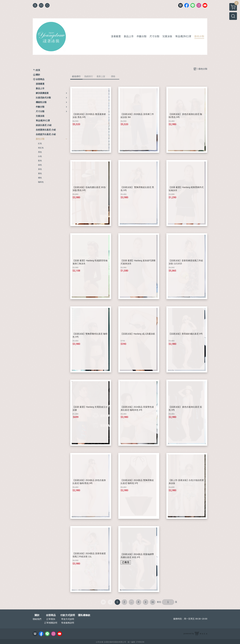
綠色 (40, 165)
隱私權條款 (84, 615)
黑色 (40, 152)
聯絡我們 (37, 619)
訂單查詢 (51, 619)
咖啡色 (41, 182)
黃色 (40, 169)
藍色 (40, 161)
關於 (37, 615)
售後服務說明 (68, 623)
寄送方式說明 (68, 619)
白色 (40, 156)
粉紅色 (41, 148)
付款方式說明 (68, 615)
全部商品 (51, 615)
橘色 (40, 178)
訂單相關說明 (51, 623)
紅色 (40, 143)
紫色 (40, 173)
